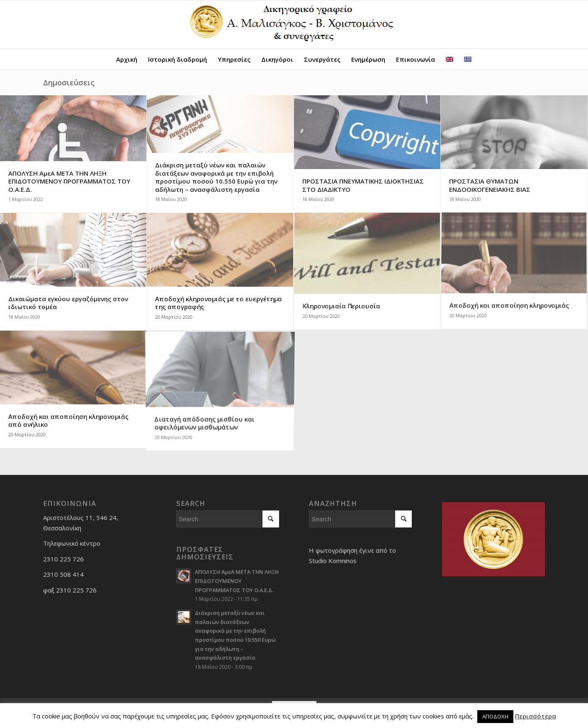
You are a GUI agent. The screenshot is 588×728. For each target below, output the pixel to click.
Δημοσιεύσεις (69, 82)
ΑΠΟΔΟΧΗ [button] (495, 716)
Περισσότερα (536, 716)
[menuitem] (127, 59)
